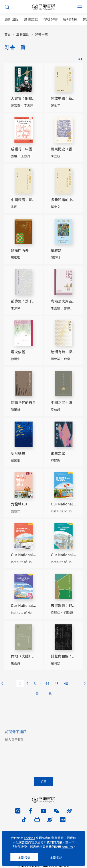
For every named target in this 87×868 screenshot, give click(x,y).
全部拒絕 (56, 857)
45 (57, 683)
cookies (30, 838)
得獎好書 (51, 19)
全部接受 (24, 857)
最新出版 (12, 19)
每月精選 (70, 19)
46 (66, 683)
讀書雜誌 (31, 19)
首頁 (8, 34)
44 (47, 683)
